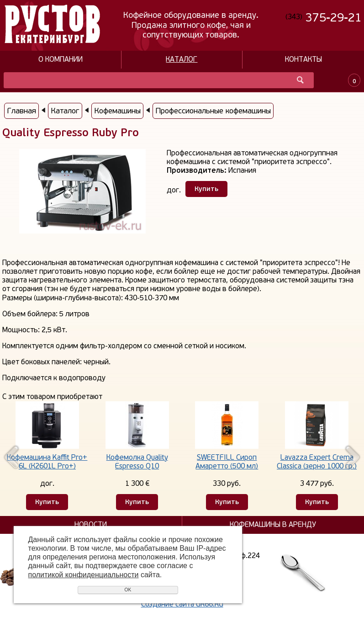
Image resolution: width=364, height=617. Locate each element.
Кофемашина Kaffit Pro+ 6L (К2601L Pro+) (47, 462)
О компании (61, 60)
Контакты (303, 60)
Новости (91, 525)
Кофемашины (117, 111)
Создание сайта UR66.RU (182, 604)
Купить (206, 189)
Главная (21, 111)
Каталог (182, 60)
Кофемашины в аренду (273, 525)
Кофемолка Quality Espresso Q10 (137, 462)
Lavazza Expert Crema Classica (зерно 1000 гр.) (317, 462)
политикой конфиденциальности (84, 575)
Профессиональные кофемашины (213, 111)
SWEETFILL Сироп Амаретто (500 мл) (227, 462)
